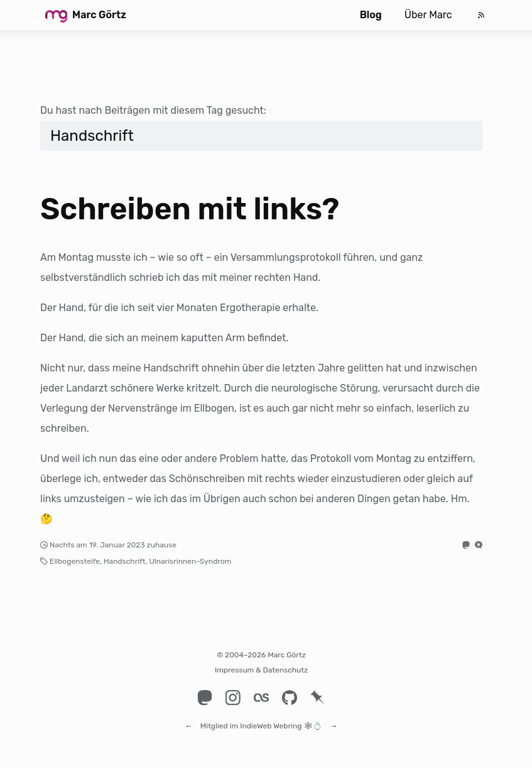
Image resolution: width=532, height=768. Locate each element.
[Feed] (481, 15)
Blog (371, 15)
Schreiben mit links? (190, 209)
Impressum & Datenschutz (261, 670)
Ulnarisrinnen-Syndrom (190, 561)
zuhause (162, 545)
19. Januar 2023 (117, 545)
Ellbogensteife (75, 561)
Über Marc (428, 15)
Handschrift (124, 561)
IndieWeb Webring (271, 720)
